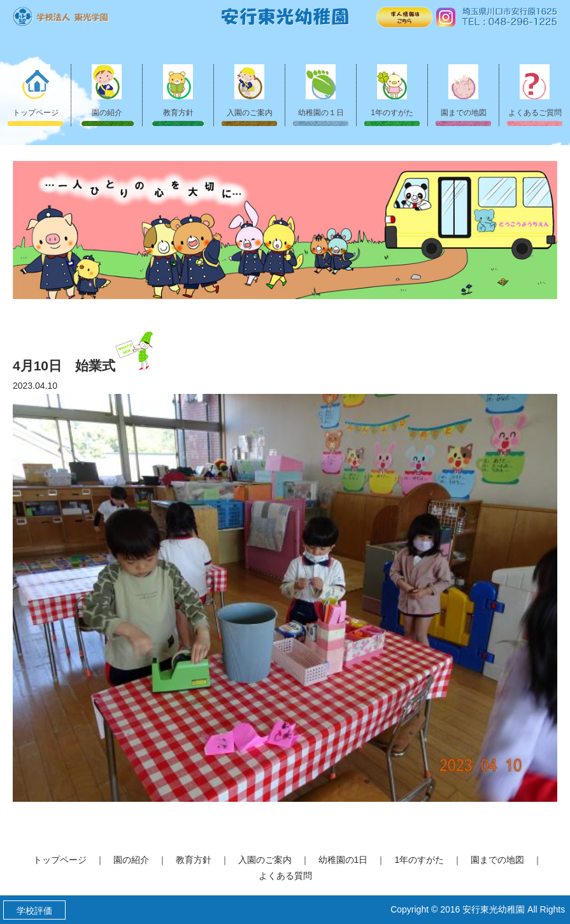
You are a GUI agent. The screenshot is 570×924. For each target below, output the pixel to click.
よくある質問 (285, 876)
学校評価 (34, 911)
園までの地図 (464, 91)
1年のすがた (392, 91)
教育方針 (178, 91)
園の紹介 (107, 91)
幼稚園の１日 (321, 91)
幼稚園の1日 (343, 860)
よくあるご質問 (535, 91)
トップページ (36, 91)
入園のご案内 (250, 91)
